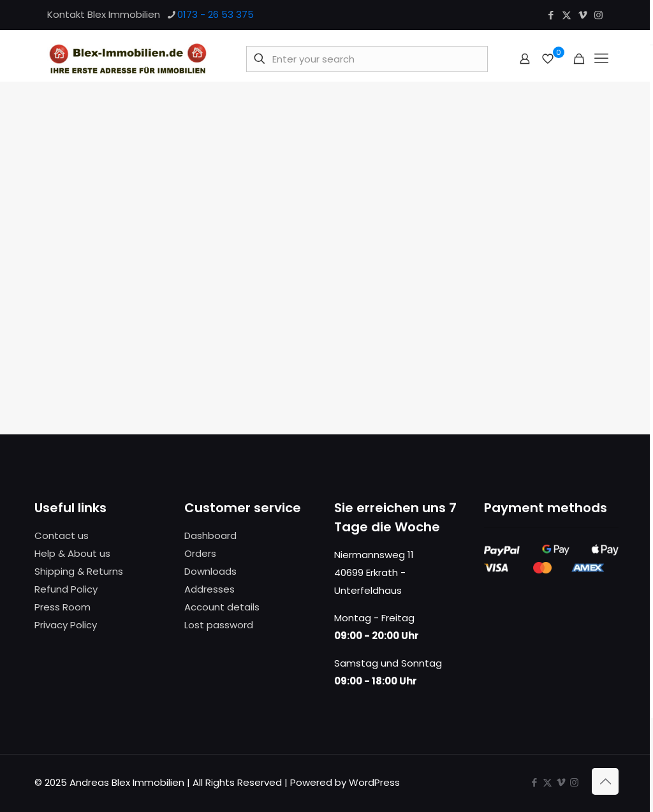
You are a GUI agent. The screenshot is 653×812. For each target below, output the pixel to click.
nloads (221, 571)
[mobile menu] (601, 59)
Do (191, 571)
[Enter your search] (367, 59)
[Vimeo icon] (583, 15)
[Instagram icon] (598, 15)
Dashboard (210, 535)
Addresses (209, 589)
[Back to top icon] (605, 781)
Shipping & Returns (79, 571)
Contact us (62, 535)
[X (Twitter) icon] (567, 15)
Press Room (62, 607)
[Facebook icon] (551, 15)
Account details (222, 607)
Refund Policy (66, 589)
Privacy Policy (66, 625)
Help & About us (72, 553)
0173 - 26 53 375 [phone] (216, 14)
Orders (200, 553)
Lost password (219, 625)
